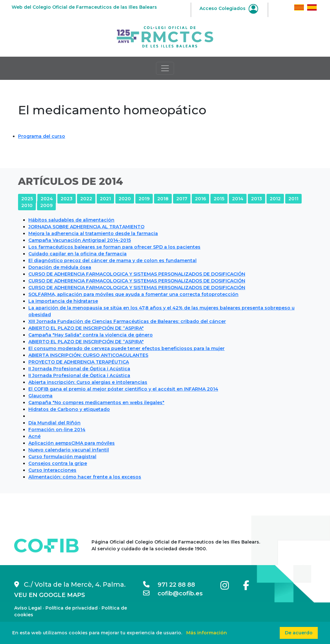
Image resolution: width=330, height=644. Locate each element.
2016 (200, 199)
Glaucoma (40, 396)
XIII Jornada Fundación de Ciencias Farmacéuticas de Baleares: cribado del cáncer (127, 321)
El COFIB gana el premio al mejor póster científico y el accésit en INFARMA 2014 (123, 389)
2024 (47, 199)
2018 (163, 199)
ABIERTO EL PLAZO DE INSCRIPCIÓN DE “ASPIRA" (86, 328)
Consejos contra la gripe (58, 463)
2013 (257, 199)
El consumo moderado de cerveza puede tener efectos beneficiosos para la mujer (126, 348)
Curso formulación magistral (62, 457)
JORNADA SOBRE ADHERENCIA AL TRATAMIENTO (86, 227)
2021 (105, 199)
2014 (238, 199)
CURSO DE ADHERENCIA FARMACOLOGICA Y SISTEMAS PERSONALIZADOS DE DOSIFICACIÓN (137, 274)
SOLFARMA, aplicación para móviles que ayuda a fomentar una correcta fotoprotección (133, 294)
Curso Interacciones (52, 470)
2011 (293, 199)
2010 (27, 205)
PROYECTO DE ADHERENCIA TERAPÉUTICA (79, 362)
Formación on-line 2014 (57, 430)
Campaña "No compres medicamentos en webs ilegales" (96, 402)
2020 (125, 199)
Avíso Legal (28, 608)
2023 (67, 199)
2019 (144, 199)
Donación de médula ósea (60, 267)
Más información (207, 633)
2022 (86, 199)
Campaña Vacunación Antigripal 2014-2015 (80, 240)
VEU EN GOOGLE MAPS (50, 595)
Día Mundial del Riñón (54, 423)
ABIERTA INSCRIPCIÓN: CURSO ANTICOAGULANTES (88, 355)
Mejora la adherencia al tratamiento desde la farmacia (93, 233)
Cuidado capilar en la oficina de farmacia (78, 254)
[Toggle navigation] (165, 68)
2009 (46, 205)
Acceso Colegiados (229, 8)
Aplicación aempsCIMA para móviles (72, 443)
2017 (182, 199)
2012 (275, 199)
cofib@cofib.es (173, 593)
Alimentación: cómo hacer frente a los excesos (85, 477)
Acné (34, 436)
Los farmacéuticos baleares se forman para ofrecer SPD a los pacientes (114, 247)
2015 (219, 199)
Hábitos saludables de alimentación (71, 220)
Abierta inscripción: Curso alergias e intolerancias (88, 382)
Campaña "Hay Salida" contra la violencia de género (91, 335)
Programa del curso (42, 136)
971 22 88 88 (169, 585)
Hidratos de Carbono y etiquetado (69, 409)
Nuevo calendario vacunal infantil (69, 450)
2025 (27, 199)
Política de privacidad (72, 608)
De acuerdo (299, 633)
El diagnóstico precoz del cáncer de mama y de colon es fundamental (112, 260)
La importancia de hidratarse (63, 301)
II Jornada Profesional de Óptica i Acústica (79, 369)
